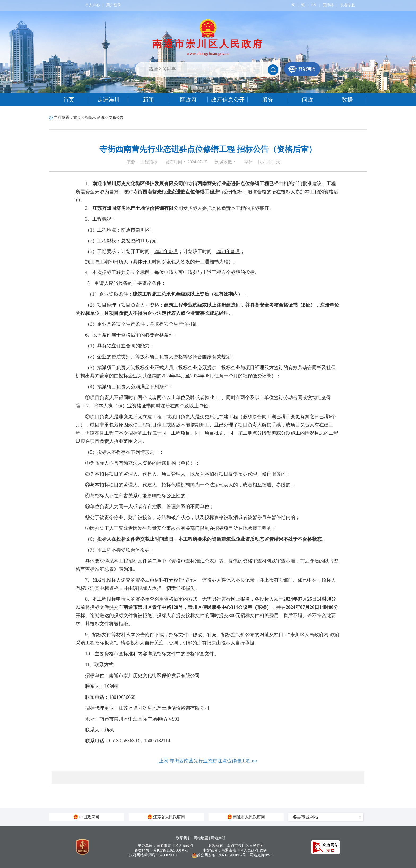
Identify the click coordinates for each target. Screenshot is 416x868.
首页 (77, 118)
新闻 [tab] (148, 100)
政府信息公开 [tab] (228, 100)
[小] (262, 162)
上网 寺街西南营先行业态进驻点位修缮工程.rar (208, 761)
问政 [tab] (307, 100)
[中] (270, 162)
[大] (278, 162)
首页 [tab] (69, 100)
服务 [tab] (268, 100)
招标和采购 (95, 118)
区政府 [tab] (188, 100)
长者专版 (348, 5)
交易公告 (116, 118)
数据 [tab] (347, 100)
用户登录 (114, 5)
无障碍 (328, 5)
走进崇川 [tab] (109, 100)
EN (314, 5)
